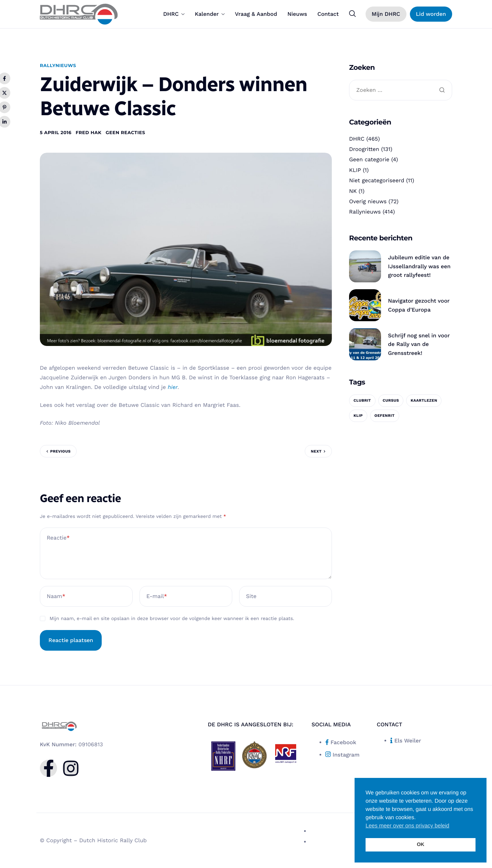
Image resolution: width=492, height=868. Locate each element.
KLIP (355, 170)
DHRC (174, 14)
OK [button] (421, 845)
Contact (328, 14)
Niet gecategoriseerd (377, 180)
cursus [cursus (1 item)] (391, 400)
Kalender (210, 14)
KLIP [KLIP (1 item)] (358, 416)
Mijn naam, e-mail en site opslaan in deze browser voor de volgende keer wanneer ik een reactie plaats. (172, 619)
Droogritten (364, 149)
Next (316, 451)
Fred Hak (88, 133)
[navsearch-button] (353, 14)
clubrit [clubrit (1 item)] (362, 400)
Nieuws (297, 14)
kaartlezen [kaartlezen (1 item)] (424, 400)
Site (251, 596)
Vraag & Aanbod (256, 14)
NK (353, 191)
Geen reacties (125, 133)
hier (173, 387)
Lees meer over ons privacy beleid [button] (407, 826)
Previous (60, 451)
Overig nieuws (368, 201)
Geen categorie (369, 159)
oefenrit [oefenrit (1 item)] (385, 416)
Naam (56, 596)
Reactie (58, 538)
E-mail (157, 596)
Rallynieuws (58, 66)
